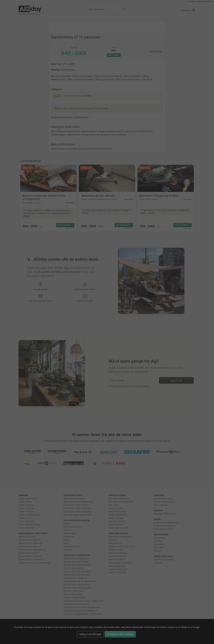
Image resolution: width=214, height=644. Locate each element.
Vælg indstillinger (90, 634)
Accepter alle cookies (120, 634)
